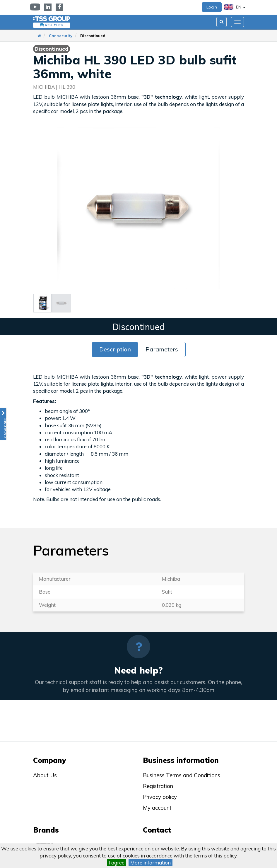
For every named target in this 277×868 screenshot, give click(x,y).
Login (212, 7)
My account (157, 808)
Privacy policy (160, 797)
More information (151, 863)
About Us (45, 775)
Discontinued (93, 36)
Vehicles (54, 25)
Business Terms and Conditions (182, 775)
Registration (158, 786)
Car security (61, 36)
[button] (3, 424)
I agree (117, 863)
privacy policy (55, 856)
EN (235, 7)
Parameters (162, 349)
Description (115, 349)
